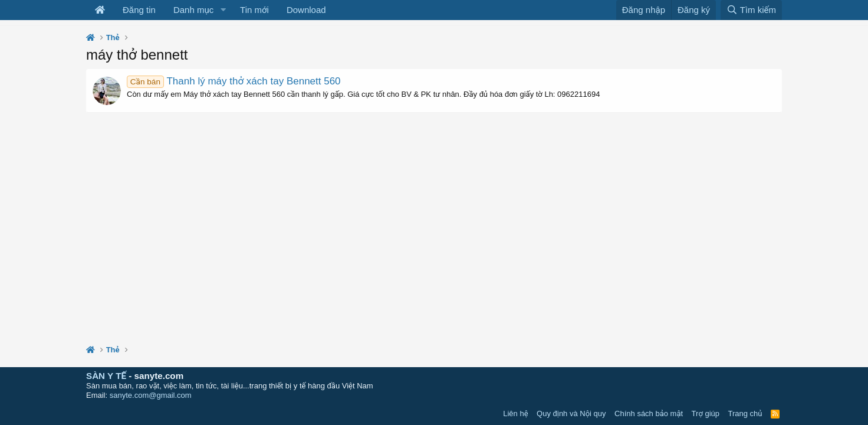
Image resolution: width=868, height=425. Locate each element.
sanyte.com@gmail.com (151, 395)
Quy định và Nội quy (571, 413)
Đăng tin (139, 10)
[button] (223, 10)
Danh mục (193, 10)
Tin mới (254, 10)
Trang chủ (745, 413)
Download (306, 10)
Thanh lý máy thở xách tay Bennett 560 (234, 81)
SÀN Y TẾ (106, 376)
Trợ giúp (706, 413)
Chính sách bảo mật (649, 413)
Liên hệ (515, 413)
